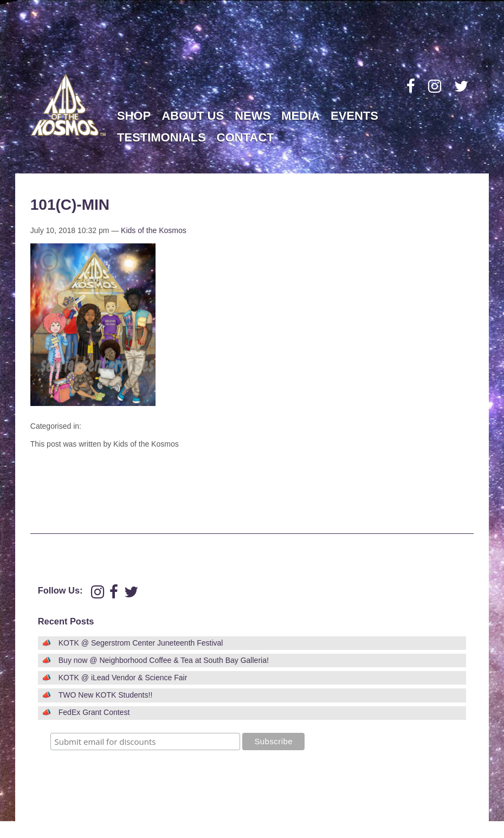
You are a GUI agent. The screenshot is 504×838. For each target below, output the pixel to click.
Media (301, 116)
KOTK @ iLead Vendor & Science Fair (123, 678)
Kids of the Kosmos (154, 230)
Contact (245, 137)
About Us (193, 116)
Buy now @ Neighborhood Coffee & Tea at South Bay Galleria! (164, 660)
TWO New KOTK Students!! (106, 695)
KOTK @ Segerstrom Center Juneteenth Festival (141, 643)
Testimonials (161, 137)
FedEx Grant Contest (94, 712)
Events (354, 116)
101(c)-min (70, 205)
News (253, 116)
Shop (134, 116)
